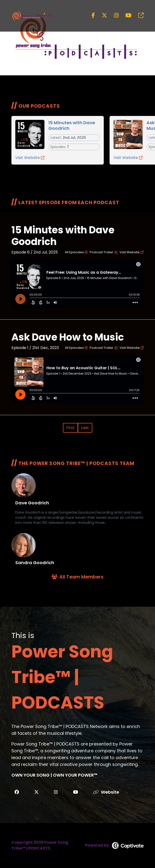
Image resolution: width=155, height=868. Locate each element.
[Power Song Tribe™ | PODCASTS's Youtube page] (125, 15)
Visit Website (30, 158)
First (70, 428)
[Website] (110, 792)
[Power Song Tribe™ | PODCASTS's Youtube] (76, 792)
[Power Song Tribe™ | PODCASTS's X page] (102, 15)
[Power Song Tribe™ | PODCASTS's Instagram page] (113, 15)
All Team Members (77, 577)
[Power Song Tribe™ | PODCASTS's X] (36, 792)
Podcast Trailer (104, 252)
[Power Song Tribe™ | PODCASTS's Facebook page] (93, 15)
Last (85, 428)
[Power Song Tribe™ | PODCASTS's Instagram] (56, 792)
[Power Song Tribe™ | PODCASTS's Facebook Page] (17, 792)
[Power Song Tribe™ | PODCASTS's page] (138, 15)
